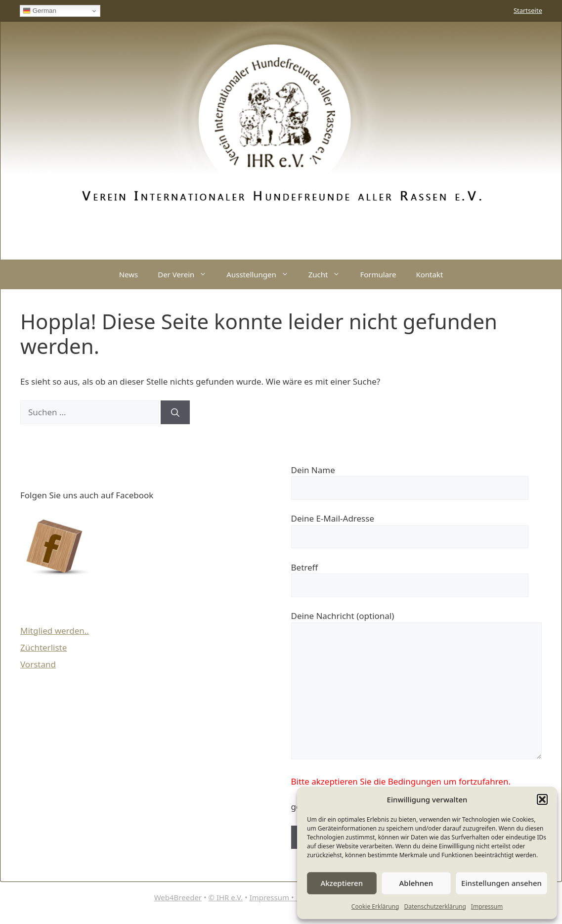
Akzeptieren (342, 883)
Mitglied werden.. (55, 631)
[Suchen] (175, 412)
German (40, 11)
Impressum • (274, 897)
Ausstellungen (262, 274)
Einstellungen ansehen (501, 883)
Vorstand (38, 664)
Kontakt (429, 274)
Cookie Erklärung (375, 906)
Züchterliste (43, 647)
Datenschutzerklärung (435, 906)
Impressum (487, 906)
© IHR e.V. (226, 897)
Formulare (378, 274)
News (129, 274)
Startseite (528, 10)
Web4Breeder (178, 897)
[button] (542, 799)
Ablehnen (416, 883)
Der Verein (187, 274)
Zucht (329, 274)
